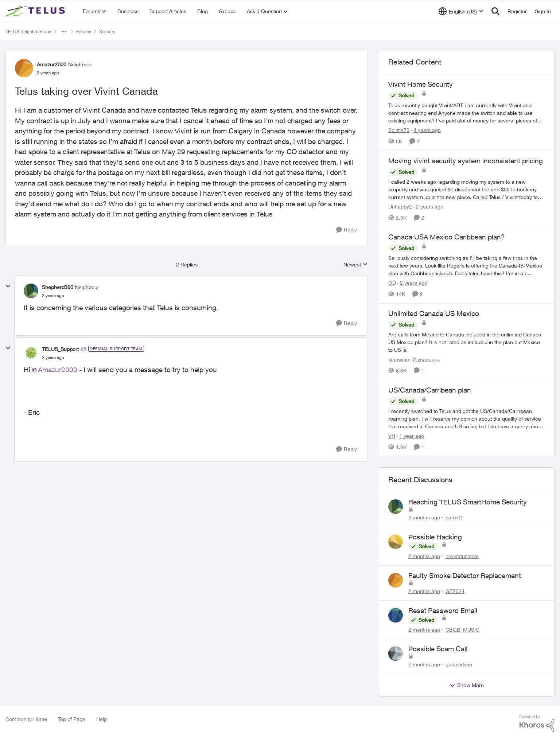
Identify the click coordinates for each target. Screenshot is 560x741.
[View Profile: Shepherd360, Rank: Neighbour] (31, 291)
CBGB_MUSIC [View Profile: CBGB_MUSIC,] (462, 629)
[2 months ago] (424, 517)
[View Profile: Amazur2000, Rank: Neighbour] (24, 68)
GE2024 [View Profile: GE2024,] (455, 591)
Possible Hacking (435, 537)
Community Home (26, 719)
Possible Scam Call (438, 649)
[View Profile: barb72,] (396, 507)
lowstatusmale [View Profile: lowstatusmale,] (462, 556)
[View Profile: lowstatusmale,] (396, 542)
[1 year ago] (410, 435)
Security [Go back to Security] (107, 32)
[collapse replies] (8, 286)
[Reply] (347, 230)
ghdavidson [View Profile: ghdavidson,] (459, 664)
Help (102, 719)
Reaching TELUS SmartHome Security (468, 502)
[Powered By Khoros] (537, 724)
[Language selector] (461, 11)
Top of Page (72, 719)
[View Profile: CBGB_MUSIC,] (396, 615)
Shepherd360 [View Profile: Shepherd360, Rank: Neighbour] (58, 287)
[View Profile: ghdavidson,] (396, 654)
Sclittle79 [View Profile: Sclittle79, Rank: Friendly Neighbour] (399, 130)
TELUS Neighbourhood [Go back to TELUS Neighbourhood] (28, 32)
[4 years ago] (426, 130)
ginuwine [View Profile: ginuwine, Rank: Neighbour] (399, 359)
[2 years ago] (428, 206)
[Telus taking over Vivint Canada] (53, 296)
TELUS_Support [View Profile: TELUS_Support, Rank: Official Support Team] (60, 349)
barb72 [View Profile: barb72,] (454, 517)
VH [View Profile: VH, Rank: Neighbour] (392, 435)
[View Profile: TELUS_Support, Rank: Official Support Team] (31, 353)
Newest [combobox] (356, 265)
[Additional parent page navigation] (64, 32)
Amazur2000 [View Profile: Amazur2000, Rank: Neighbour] (52, 64)
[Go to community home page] (37, 11)
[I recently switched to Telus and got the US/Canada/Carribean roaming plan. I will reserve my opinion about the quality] (467, 418)
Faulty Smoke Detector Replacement (465, 576)
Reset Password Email (443, 611)
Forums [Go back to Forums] (84, 32)
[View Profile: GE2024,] (396, 580)
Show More (467, 685)
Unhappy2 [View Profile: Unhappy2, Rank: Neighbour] (400, 206)
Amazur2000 (58, 370)
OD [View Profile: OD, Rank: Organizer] (392, 283)
